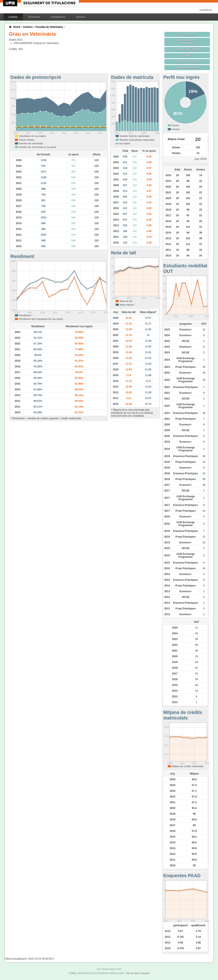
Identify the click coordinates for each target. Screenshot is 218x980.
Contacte (206, 10)
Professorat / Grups (187, 49)
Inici (99, 969)
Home (17, 27)
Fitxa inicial (187, 34)
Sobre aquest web (112, 969)
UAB (11, 3)
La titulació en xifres (187, 67)
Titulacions (34, 17)
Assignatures (58, 17)
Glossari (80, 17)
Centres (13, 17)
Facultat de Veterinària (49, 27)
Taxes (187, 55)
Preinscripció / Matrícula (187, 42)
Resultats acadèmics (187, 62)
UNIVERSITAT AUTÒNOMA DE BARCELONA (100, 973)
